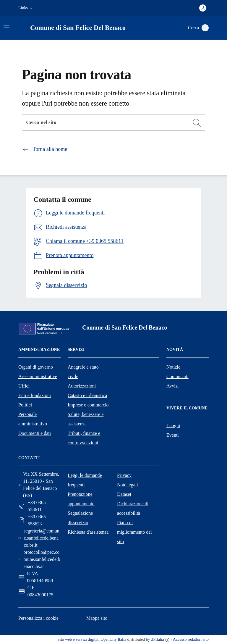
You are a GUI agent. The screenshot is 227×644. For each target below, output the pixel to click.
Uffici (24, 386)
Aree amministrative (38, 376)
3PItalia (158, 639)
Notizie (173, 367)
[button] (26, 8)
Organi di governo (36, 367)
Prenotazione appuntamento (81, 499)
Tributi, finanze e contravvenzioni (84, 438)
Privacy (124, 475)
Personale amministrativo (33, 419)
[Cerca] (197, 123)
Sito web (65, 639)
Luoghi (173, 426)
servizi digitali (88, 639)
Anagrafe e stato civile (83, 372)
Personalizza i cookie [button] (38, 618)
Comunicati (177, 376)
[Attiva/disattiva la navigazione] (7, 27)
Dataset (124, 494)
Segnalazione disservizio (80, 518)
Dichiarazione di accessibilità (133, 508)
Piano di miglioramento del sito (134, 532)
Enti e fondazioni (35, 395)
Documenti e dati (35, 433)
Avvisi (172, 386)
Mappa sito (97, 618)
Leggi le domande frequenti (85, 480)
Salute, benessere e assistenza (86, 419)
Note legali (128, 485)
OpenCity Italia (113, 639)
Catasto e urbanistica (87, 395)
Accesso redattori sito (191, 639)
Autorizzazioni (82, 386)
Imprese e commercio (88, 405)
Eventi (173, 435)
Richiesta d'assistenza (88, 532)
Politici (25, 405)
